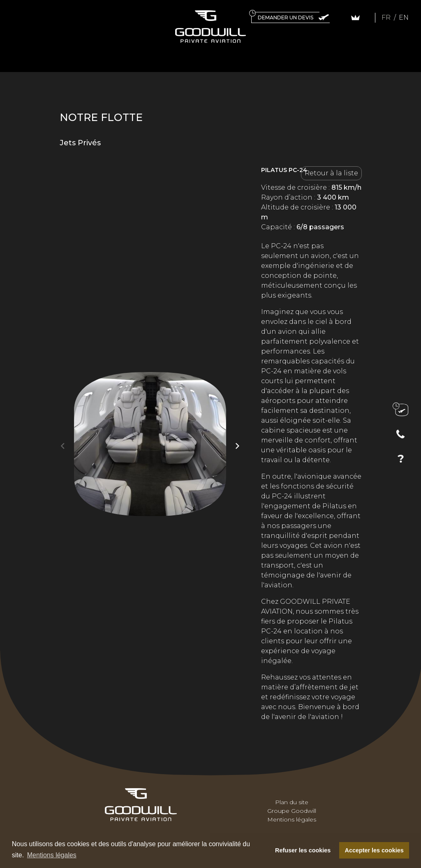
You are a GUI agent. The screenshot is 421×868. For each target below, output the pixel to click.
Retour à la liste (331, 173)
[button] (237, 446)
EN (404, 17)
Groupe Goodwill (292, 811)
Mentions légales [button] (52, 855)
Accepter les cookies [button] (374, 850)
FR (387, 17)
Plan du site (292, 802)
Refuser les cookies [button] (303, 850)
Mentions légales (292, 819)
